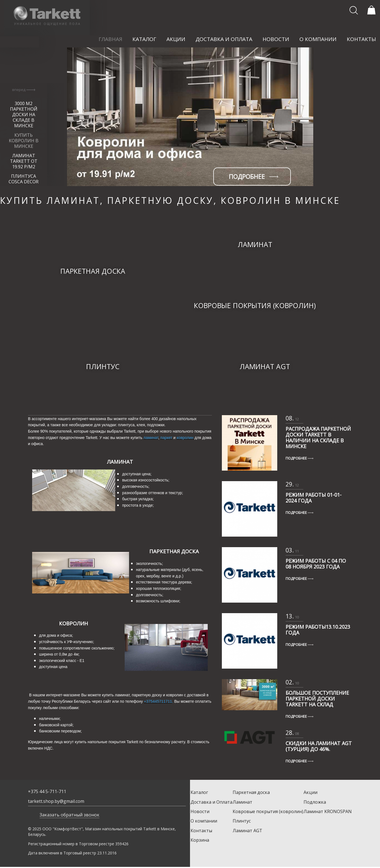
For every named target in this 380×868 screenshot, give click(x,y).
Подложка (315, 802)
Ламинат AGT (247, 831)
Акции (310, 792)
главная (110, 39)
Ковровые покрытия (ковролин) (268, 811)
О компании (204, 821)
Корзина (200, 840)
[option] (190, 117)
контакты (361, 39)
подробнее (253, 176)
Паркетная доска (251, 792)
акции (176, 39)
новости (276, 39)
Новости (200, 811)
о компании (318, 39)
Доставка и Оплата (211, 802)
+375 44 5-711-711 (47, 791)
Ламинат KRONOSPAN (328, 811)
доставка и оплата (224, 39)
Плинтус (242, 821)
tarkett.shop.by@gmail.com (56, 801)
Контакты (201, 831)
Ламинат (242, 802)
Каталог (199, 792)
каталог (144, 39)
